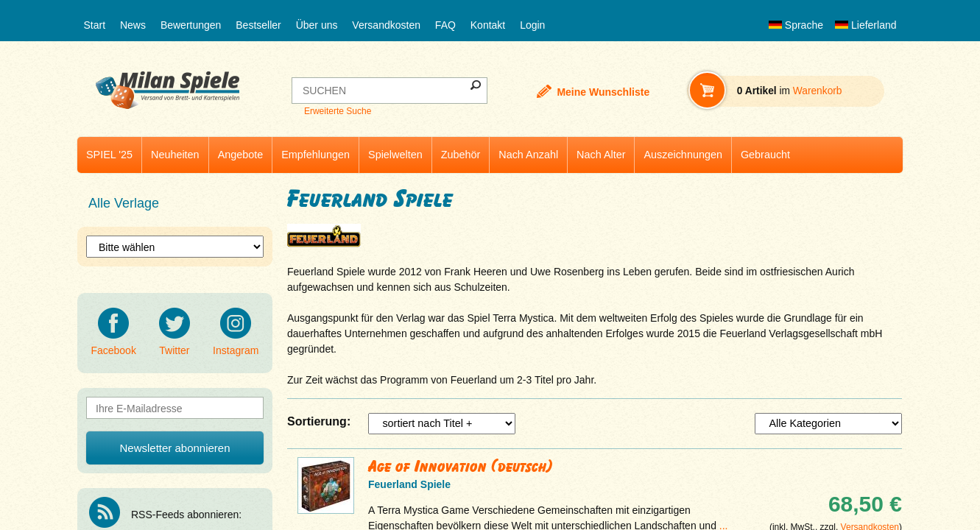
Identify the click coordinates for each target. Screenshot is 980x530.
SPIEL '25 (109, 155)
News (133, 25)
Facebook (113, 332)
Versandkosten (386, 25)
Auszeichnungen (683, 155)
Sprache (796, 25)
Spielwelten (395, 155)
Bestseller (258, 25)
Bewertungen (191, 25)
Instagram (236, 332)
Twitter (175, 332)
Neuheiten (175, 155)
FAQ (445, 25)
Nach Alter (601, 155)
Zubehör (461, 155)
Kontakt (488, 25)
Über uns (317, 25)
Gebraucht (765, 155)
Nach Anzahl (528, 155)
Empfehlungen (315, 155)
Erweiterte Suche (338, 111)
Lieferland (866, 25)
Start (95, 25)
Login (532, 25)
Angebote (241, 155)
